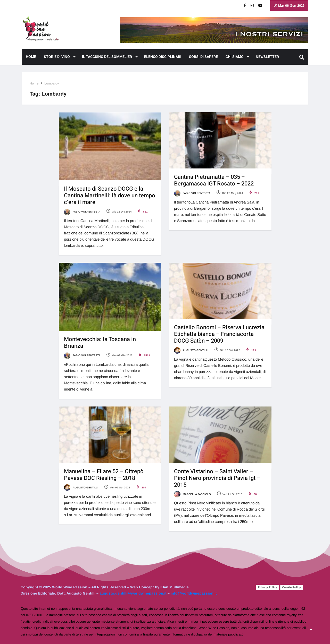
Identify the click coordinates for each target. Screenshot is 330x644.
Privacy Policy (267, 587)
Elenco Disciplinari (163, 57)
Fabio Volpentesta (82, 212)
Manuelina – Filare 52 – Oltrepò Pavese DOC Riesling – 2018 (104, 475)
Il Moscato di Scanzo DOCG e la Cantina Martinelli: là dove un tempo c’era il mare (110, 196)
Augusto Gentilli (191, 350)
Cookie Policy (292, 587)
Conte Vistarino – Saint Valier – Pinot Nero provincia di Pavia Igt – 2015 (217, 478)
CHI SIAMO (237, 57)
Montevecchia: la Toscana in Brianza (100, 343)
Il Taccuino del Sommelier (110, 57)
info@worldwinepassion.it (194, 593)
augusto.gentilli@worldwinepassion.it (133, 593)
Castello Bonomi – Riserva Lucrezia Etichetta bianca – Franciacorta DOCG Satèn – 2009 (219, 334)
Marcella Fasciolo (192, 494)
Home (31, 57)
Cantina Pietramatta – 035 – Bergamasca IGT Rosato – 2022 (214, 180)
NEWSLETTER (267, 57)
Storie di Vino (60, 57)
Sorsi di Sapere (203, 57)
